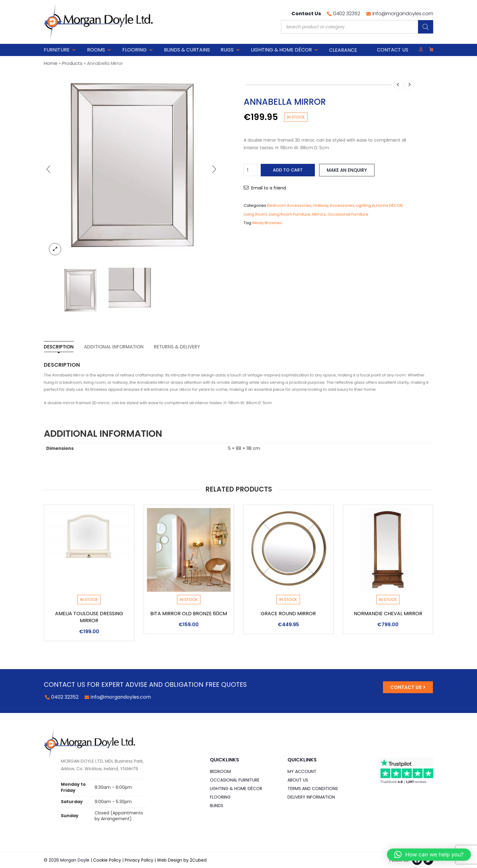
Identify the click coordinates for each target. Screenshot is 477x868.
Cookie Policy (107, 860)
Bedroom (220, 771)
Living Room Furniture (290, 214)
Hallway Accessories (334, 205)
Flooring (138, 50)
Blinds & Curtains (187, 50)
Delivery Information (311, 797)
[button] (429, 855)
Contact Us (393, 50)
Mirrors (319, 214)
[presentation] (48, 169)
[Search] (426, 27)
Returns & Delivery (177, 347)
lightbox (55, 249)
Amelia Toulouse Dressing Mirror (89, 617)
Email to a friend (269, 188)
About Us (298, 780)
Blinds (217, 806)
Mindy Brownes (267, 223)
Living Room (255, 214)
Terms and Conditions (313, 789)
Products (72, 63)
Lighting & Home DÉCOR (285, 50)
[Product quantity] (251, 170)
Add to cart (288, 170)
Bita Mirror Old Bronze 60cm (189, 614)
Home (51, 63)
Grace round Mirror (288, 614)
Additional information (114, 347)
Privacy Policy (139, 860)
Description (59, 347)
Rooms (99, 50)
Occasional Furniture (348, 214)
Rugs (230, 50)
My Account (302, 771)
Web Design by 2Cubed (182, 860)
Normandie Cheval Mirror (388, 614)
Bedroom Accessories (289, 205)
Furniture (60, 50)
